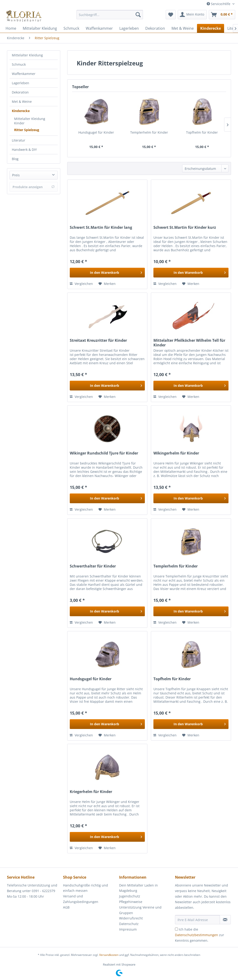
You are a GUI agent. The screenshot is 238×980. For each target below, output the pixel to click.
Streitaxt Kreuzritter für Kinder (98, 340)
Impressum (128, 929)
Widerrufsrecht (131, 918)
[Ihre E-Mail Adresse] (197, 920)
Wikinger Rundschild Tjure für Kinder (104, 453)
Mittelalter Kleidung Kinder (30, 121)
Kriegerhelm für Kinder (91, 792)
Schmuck (19, 64)
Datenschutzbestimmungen (197, 935)
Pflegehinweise (131, 902)
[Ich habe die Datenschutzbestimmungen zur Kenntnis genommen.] (176, 929)
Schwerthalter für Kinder (93, 566)
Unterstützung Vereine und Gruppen (140, 910)
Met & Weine (22, 102)
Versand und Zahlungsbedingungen (81, 899)
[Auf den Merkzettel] (107, 284)
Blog (15, 159)
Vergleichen (81, 284)
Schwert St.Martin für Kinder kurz (185, 227)
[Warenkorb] (222, 15)
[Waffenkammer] (99, 28)
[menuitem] (110, 17)
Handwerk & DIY (24, 150)
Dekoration (20, 92)
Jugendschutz (130, 896)
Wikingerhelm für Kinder (176, 453)
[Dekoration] (155, 28)
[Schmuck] (71, 28)
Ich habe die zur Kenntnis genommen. (200, 935)
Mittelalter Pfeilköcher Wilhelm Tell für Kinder (189, 343)
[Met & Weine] (183, 28)
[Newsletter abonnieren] (225, 920)
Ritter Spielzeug (27, 130)
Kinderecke (21, 111)
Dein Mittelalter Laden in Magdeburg (138, 888)
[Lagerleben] (129, 28)
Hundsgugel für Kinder (96, 132)
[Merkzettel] (171, 15)
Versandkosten (109, 955)
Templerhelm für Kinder (149, 132)
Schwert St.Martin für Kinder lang (101, 227)
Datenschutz (129, 924)
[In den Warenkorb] (107, 273)
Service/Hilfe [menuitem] (219, 4)
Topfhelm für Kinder (202, 132)
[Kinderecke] (211, 28)
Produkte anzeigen (34, 187)
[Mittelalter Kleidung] (40, 28)
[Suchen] (138, 15)
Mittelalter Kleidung (27, 55)
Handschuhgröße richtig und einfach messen (86, 888)
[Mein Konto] (192, 15)
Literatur (19, 140)
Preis (16, 175)
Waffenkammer (24, 74)
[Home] (11, 28)
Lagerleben (21, 83)
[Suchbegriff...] (110, 15)
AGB (66, 907)
